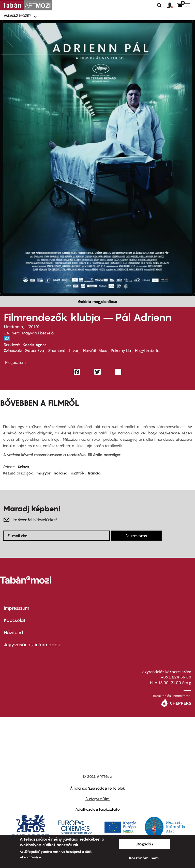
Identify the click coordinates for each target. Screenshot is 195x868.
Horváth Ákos (95, 350)
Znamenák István (64, 350)
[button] (172, 6)
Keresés (159, 5)
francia (94, 473)
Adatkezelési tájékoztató (97, 809)
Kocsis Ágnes (35, 345)
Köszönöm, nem (144, 858)
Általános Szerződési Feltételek (97, 788)
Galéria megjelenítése (97, 301)
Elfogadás (144, 844)
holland (61, 473)
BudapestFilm (97, 799)
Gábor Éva (34, 350)
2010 (33, 327)
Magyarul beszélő (38, 333)
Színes (24, 467)
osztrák (78, 473)
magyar (43, 473)
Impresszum (17, 608)
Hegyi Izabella (147, 350)
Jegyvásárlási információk (32, 645)
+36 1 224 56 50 (176, 677)
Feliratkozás (136, 536)
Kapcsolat (15, 620)
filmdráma (13, 327)
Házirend (13, 632)
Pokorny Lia (121, 350)
